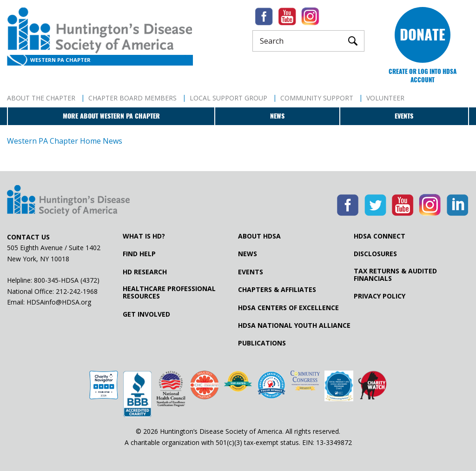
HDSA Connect (380, 236)
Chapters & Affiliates (277, 290)
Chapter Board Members (132, 98)
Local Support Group (228, 98)
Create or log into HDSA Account (423, 76)
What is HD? (144, 236)
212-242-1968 (77, 291)
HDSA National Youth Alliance (294, 325)
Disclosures (375, 254)
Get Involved (146, 314)
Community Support (317, 98)
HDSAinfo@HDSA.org (59, 302)
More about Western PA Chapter (111, 116)
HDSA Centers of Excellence (288, 308)
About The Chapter (41, 98)
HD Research (145, 272)
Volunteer (385, 98)
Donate (423, 35)
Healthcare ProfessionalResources (169, 292)
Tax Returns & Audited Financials (395, 275)
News (277, 116)
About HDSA (259, 236)
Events (404, 116)
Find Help (139, 254)
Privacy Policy (380, 296)
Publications (262, 343)
